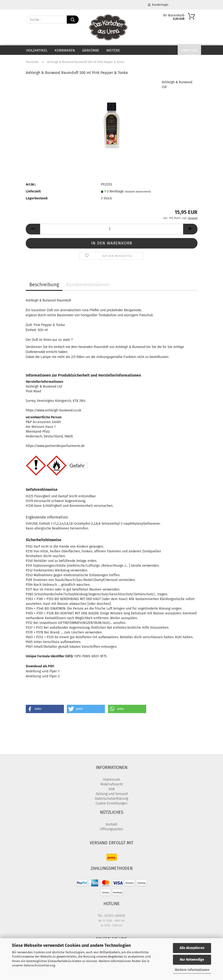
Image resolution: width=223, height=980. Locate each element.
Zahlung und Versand (112, 794)
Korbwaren (65, 50)
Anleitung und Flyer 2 (43, 676)
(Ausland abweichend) (138, 192)
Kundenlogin (158, 5)
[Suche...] (73, 20)
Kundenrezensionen (88, 285)
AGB (111, 789)
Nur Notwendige (192, 960)
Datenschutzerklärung (39, 965)
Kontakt (111, 824)
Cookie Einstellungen (111, 803)
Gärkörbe (91, 50)
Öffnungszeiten (111, 829)
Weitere (113, 50)
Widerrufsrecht (112, 784)
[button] (33, 229)
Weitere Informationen (192, 970)
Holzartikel (37, 50)
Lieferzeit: (33, 191)
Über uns (189, 50)
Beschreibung (44, 285)
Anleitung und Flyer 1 (43, 671)
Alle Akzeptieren (192, 948)
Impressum (111, 780)
